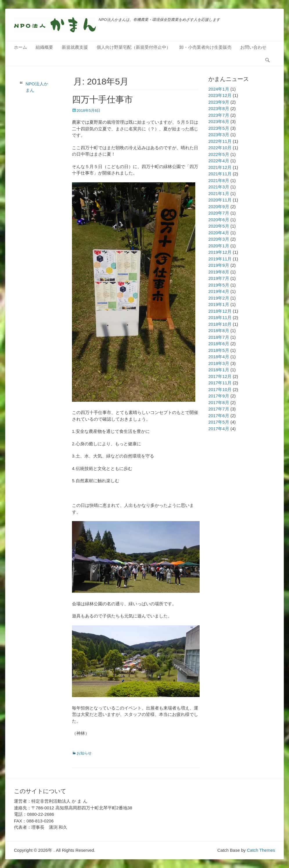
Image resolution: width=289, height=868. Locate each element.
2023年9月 (219, 102)
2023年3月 (219, 135)
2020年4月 (219, 233)
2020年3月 (219, 239)
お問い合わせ (253, 47)
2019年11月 (220, 259)
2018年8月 (219, 331)
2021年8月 (219, 180)
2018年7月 (219, 337)
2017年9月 (219, 396)
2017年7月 (219, 409)
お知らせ (84, 753)
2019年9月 (219, 265)
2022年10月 (220, 148)
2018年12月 (220, 311)
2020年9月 (219, 207)
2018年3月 (219, 363)
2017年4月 (219, 429)
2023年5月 (219, 128)
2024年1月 (219, 89)
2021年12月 (220, 167)
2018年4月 (219, 357)
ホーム (20, 47)
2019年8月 (219, 272)
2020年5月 (219, 226)
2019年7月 (219, 278)
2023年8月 (219, 108)
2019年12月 (220, 252)
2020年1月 (219, 246)
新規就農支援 (75, 47)
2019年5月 (219, 285)
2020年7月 (219, 213)
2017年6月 (219, 416)
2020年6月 (219, 220)
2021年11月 (220, 174)
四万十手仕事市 (102, 99)
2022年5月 (219, 154)
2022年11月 (220, 141)
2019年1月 (219, 304)
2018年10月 (220, 324)
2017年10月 (220, 389)
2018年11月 (220, 317)
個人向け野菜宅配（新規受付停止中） (134, 47)
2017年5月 (219, 422)
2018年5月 (219, 350)
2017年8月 (219, 403)
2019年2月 (219, 298)
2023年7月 (219, 115)
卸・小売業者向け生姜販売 (205, 47)
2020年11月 (220, 200)
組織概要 (44, 47)
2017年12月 (220, 376)
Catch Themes (261, 850)
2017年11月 (220, 383)
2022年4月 (219, 161)
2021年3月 (219, 187)
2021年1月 (219, 193)
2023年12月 (220, 95)
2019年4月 (219, 291)
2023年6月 (219, 121)
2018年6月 (219, 344)
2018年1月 (219, 370)
